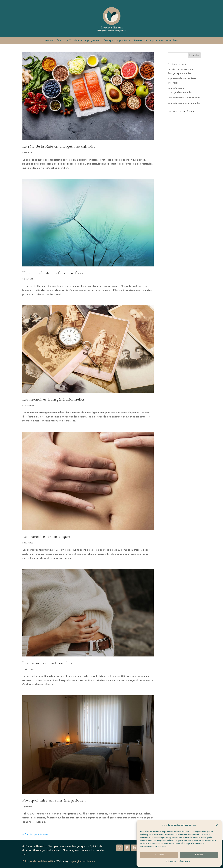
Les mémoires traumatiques (47, 537)
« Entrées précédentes (36, 835)
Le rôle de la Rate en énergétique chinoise (59, 147)
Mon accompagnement (87, 41)
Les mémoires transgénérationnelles (54, 400)
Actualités (172, 41)
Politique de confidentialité (178, 862)
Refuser (199, 855)
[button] (217, 825)
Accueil (49, 41)
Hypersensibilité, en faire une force (53, 273)
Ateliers (138, 41)
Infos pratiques (154, 41)
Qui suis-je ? (64, 41)
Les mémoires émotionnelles (47, 663)
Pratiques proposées (116, 41)
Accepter (159, 855)
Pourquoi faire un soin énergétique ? (54, 801)
